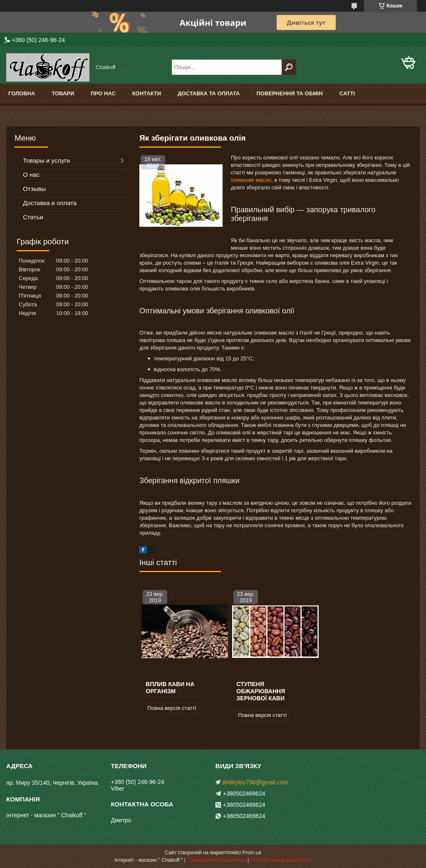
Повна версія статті (172, 708)
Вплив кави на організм (170, 688)
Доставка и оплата (50, 203)
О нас (31, 175)
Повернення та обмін (289, 93)
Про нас (103, 93)
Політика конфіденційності (281, 860)
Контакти (147, 93)
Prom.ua (252, 853)
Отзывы (34, 189)
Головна (22, 93)
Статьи (33, 217)
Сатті (347, 93)
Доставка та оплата (209, 93)
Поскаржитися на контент (216, 860)
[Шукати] (289, 67)
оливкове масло (251, 180)
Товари (63, 93)
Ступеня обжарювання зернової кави (261, 691)
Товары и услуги (46, 160)
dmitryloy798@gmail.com (255, 782)
